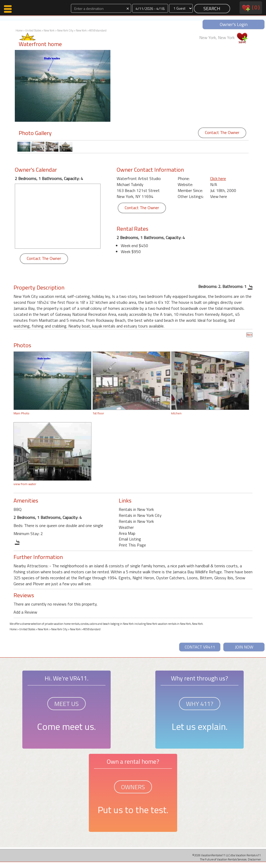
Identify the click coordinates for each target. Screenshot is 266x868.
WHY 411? (200, 704)
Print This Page (132, 545)
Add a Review (25, 612)
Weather (126, 527)
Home (19, 30)
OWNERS (133, 787)
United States (33, 30)
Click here (218, 178)
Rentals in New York (136, 509)
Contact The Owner (222, 132)
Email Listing (130, 539)
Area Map (127, 533)
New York (49, 30)
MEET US (66, 704)
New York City (65, 30)
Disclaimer (254, 859)
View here (219, 196)
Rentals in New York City (140, 515)
